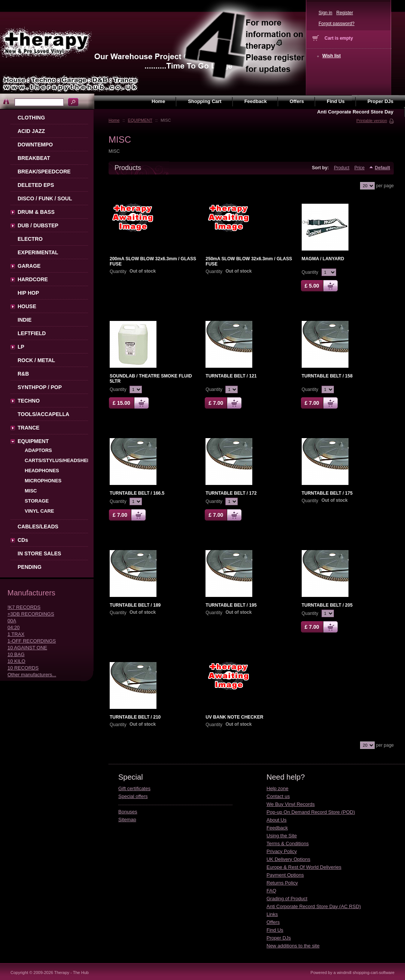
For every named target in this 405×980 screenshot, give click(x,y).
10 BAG (16, 654)
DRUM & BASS (36, 212)
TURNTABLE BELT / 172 (231, 493)
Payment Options (285, 875)
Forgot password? (337, 24)
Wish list (331, 56)
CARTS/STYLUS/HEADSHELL (59, 460)
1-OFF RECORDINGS (32, 641)
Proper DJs (279, 938)
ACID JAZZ (31, 131)
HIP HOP (28, 293)
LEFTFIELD (32, 333)
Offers (273, 922)
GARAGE (29, 266)
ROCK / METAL (36, 360)
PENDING (30, 567)
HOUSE (27, 306)
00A (12, 621)
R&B (23, 374)
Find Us (275, 930)
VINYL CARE (39, 511)
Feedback (277, 828)
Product (342, 168)
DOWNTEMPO (35, 145)
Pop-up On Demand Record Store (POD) (311, 812)
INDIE (25, 320)
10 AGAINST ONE (27, 648)
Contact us (278, 796)
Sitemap (127, 820)
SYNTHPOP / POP (40, 387)
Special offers (133, 796)
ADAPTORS (38, 450)
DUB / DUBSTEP (38, 225)
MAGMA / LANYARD (323, 259)
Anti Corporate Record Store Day (355, 112)
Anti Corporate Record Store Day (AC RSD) (314, 906)
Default (382, 168)
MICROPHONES (43, 481)
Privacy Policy (282, 851)
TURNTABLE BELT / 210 (135, 717)
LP (21, 347)
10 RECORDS (23, 668)
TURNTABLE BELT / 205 (327, 605)
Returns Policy (282, 883)
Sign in (325, 13)
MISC (31, 491)
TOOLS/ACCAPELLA (43, 414)
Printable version (372, 121)
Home (114, 120)
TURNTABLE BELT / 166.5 (137, 493)
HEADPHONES (42, 471)
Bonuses (128, 812)
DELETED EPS (36, 185)
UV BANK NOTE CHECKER (234, 717)
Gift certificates (134, 788)
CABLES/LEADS (38, 527)
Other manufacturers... (32, 675)
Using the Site (282, 836)
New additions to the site (293, 946)
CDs (23, 540)
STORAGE (37, 501)
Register (345, 13)
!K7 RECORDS (24, 607)
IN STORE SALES (39, 553)
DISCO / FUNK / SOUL (45, 198)
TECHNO (29, 401)
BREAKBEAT (34, 158)
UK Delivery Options (288, 859)
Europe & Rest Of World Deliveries (304, 867)
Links (272, 914)
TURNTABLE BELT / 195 (231, 605)
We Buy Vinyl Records (291, 804)
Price (360, 168)
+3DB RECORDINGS (31, 614)
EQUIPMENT (140, 120)
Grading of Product (287, 899)
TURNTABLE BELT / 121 (231, 376)
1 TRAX (16, 634)
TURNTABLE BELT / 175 (327, 493)
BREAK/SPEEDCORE (44, 172)
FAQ (271, 891)
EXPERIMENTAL (38, 252)
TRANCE (28, 428)
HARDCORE (33, 279)
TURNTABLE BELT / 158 (327, 376)
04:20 (14, 627)
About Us (276, 820)
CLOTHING (31, 118)
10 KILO (16, 661)
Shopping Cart (205, 101)
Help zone (278, 788)
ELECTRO (30, 239)
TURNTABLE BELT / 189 (135, 605)
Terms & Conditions (288, 844)
